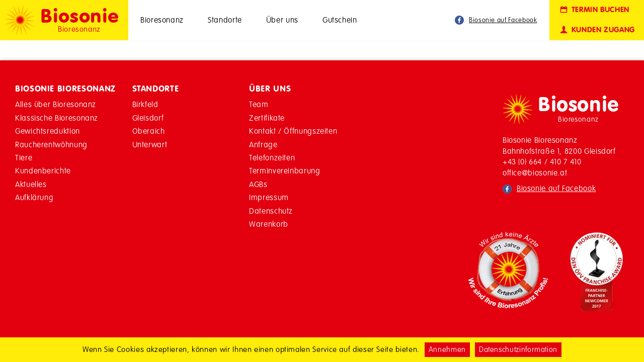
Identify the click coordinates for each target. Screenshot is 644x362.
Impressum (269, 197)
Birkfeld (145, 104)
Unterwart (150, 145)
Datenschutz (271, 211)
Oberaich (149, 131)
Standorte (225, 20)
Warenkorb (269, 224)
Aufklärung (34, 197)
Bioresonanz (162, 20)
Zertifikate (267, 118)
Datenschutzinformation (518, 349)
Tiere (24, 158)
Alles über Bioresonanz (56, 104)
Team (259, 104)
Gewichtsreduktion (48, 131)
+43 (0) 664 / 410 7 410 (542, 162)
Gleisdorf (148, 118)
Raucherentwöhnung (51, 145)
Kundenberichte (43, 171)
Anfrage (263, 145)
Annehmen (447, 349)
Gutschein (340, 20)
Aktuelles (31, 184)
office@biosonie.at (535, 173)
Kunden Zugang (597, 30)
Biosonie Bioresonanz (65, 88)
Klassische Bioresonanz (57, 118)
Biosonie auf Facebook (503, 20)
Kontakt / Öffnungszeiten (293, 131)
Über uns (282, 20)
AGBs (258, 184)
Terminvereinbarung (285, 171)
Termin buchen (594, 10)
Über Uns (270, 88)
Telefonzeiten (272, 158)
